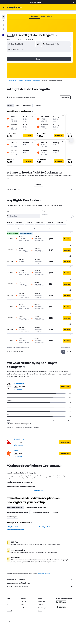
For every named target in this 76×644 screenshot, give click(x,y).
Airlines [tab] (62, 483)
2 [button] (67, 323)
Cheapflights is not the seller (42, 550)
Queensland (34, 77)
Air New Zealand (25, 354)
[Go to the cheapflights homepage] (14, 7)
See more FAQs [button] (41, 461)
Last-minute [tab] (33, 102)
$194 (16, 32)
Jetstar (22, 421)
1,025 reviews (24, 416)
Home (11, 77)
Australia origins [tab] (17, 488)
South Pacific (19, 77)
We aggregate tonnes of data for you (42, 554)
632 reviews (24, 360)
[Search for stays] (3, 18)
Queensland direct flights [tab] (20, 479)
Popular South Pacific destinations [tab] (23, 483)
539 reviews (24, 427)
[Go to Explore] (3, 26)
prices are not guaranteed (50, 545)
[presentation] (62, 32)
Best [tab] (24, 102)
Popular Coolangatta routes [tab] (47, 483)
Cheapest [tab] (15, 102)
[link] (65, 358)
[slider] (74, 214)
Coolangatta (42, 77)
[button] (74, 2)
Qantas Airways (25, 410)
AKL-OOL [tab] (41, 181)
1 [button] (63, 323)
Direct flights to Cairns (49, 498)
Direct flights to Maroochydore (21, 501)
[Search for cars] (3, 22)
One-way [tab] (44, 102)
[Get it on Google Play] (63, 575)
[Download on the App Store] (63, 580)
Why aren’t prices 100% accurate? (42, 558)
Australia (26, 77)
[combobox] (36, 36)
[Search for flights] (3, 14)
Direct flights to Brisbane (19, 498)
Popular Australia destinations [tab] (42, 479)
